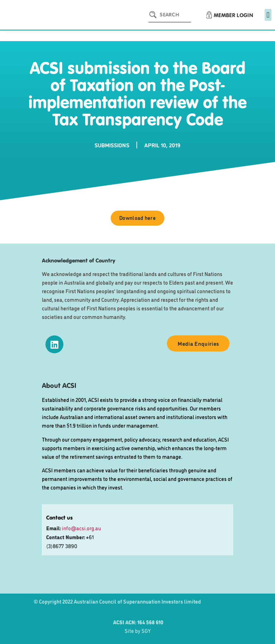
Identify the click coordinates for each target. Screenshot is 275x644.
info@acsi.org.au (81, 528)
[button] (268, 15)
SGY (146, 631)
